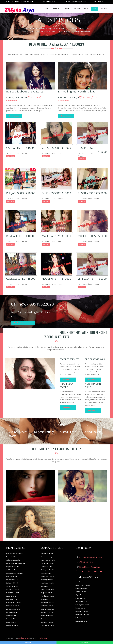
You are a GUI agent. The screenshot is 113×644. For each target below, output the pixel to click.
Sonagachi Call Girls (13, 589)
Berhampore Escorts (82, 614)
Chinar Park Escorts (13, 619)
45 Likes (85, 97)
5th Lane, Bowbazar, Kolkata (90, 557)
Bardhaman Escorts (13, 606)
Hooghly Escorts (81, 598)
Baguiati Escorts (46, 619)
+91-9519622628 (49, 2)
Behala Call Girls (12, 557)
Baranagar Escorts (47, 580)
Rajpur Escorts (11, 596)
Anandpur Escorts (47, 612)
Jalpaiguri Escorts (81, 621)
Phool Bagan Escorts (48, 596)
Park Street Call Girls (48, 576)
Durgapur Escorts (81, 588)
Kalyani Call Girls (46, 567)
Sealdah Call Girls (12, 586)
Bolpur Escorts (11, 622)
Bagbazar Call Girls (13, 567)
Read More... (14, 116)
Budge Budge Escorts (83, 585)
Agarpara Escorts (47, 599)
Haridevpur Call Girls (48, 560)
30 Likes (33, 97)
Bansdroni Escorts (82, 611)
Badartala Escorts (12, 612)
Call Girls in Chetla (12, 576)
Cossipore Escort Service (15, 573)
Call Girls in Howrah (47, 563)
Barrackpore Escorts (13, 609)
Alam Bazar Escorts (47, 583)
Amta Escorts (80, 582)
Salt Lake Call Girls (12, 583)
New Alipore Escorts (47, 609)
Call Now (28, 642)
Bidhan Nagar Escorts (13, 603)
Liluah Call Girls (46, 573)
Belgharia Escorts (47, 593)
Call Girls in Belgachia (13, 560)
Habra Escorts (80, 618)
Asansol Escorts (81, 592)
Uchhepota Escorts (47, 606)
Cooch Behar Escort (47, 625)
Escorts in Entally (46, 557)
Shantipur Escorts (47, 622)
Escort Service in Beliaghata (16, 563)
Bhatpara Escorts (47, 586)
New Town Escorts (12, 599)
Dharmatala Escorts (47, 589)
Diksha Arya (43, 638)
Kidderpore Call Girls (48, 570)
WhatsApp (85, 642)
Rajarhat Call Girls (12, 580)
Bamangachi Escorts (82, 605)
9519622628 (99, 2)
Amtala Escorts (11, 616)
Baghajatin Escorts (47, 616)
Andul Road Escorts (47, 603)
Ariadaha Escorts (81, 601)
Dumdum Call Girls (47, 554)
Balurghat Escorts (12, 625)
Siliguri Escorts (80, 595)
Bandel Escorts (80, 608)
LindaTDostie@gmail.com (77, 2)
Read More (10, 156)
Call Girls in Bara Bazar (14, 570)
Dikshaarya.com (24, 638)
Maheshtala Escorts (13, 593)
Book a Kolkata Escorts (23, 323)
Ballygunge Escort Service (15, 554)
